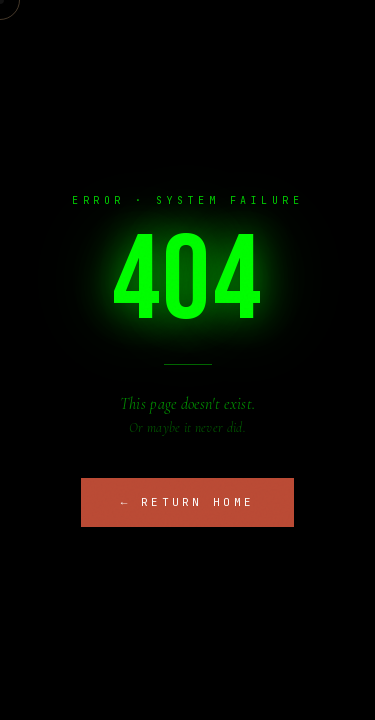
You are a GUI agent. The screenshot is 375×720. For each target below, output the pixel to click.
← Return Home (188, 502)
